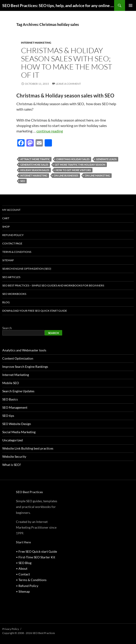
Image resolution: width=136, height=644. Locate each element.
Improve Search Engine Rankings (25, 367)
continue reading (50, 131)
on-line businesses (66, 175)
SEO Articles (11, 277)
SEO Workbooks (14, 294)
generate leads (106, 159)
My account (11, 210)
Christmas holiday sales (73, 159)
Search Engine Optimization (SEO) (27, 269)
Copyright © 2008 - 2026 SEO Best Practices (29, 633)
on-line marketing (97, 175)
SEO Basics (10, 399)
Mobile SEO (11, 383)
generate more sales (34, 165)
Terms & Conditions (17, 252)
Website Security (14, 456)
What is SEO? (12, 465)
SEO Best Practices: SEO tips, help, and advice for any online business (58, 5)
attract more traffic (35, 159)
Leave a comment (68, 84)
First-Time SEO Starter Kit (37, 557)
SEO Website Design (17, 424)
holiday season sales (35, 170)
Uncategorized (13, 440)
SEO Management (15, 407)
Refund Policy (13, 235)
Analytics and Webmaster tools (24, 350)
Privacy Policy (11, 629)
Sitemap (8, 260)
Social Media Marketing (19, 432)
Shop (6, 227)
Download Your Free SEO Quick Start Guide (35, 311)
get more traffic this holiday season (80, 165)
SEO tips (8, 416)
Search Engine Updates (18, 391)
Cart (6, 218)
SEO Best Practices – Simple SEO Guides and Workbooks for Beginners (53, 285)
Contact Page (12, 243)
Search (7, 328)
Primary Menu (131, 5)
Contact (24, 574)
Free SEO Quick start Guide (38, 551)
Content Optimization (18, 358)
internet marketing (34, 175)
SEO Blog (25, 563)
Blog (6, 302)
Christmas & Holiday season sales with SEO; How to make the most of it (67, 63)
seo (23, 181)
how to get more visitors (73, 170)
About (23, 568)
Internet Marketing (36, 43)
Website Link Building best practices (28, 448)
